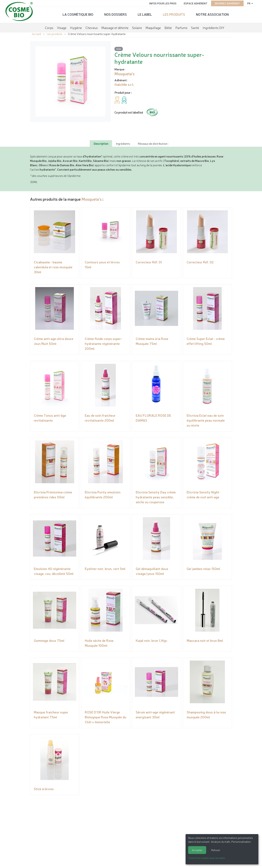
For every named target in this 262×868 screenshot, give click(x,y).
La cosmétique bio (78, 14)
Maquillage (153, 26)
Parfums (181, 26)
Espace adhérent (194, 3)
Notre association (212, 14)
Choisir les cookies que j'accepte (207, 858)
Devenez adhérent (225, 3)
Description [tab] (101, 143)
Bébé (168, 26)
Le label (145, 14)
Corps (49, 26)
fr (247, 3)
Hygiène (76, 26)
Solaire (137, 26)
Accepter (197, 850)
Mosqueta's (92, 199)
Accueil (36, 34)
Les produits (174, 14)
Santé (195, 26)
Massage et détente (115, 26)
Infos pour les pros (161, 3)
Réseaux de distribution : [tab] (153, 143)
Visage (62, 26)
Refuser (216, 850)
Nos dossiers (116, 14)
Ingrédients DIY (214, 26)
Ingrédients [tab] (123, 143)
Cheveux (92, 26)
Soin (119, 49)
